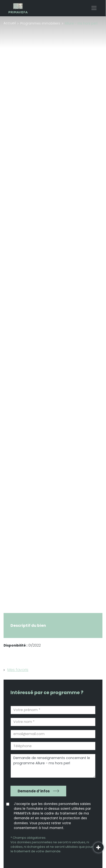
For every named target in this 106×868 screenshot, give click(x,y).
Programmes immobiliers (40, 23)
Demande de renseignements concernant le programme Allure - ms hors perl (53, 766)
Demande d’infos (34, 791)
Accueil (10, 23)
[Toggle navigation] (94, 8)
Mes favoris (18, 670)
